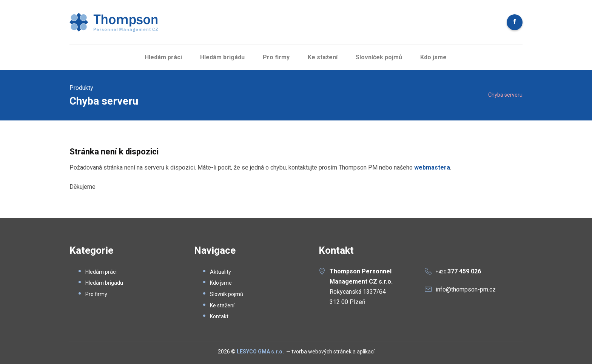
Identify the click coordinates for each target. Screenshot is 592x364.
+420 (458, 272)
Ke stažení (323, 57)
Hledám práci (163, 57)
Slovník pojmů (227, 294)
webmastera (432, 167)
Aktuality (220, 272)
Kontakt (219, 316)
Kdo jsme (433, 57)
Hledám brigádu (222, 57)
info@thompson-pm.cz (466, 289)
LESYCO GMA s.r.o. (260, 352)
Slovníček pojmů (379, 57)
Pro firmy (276, 57)
